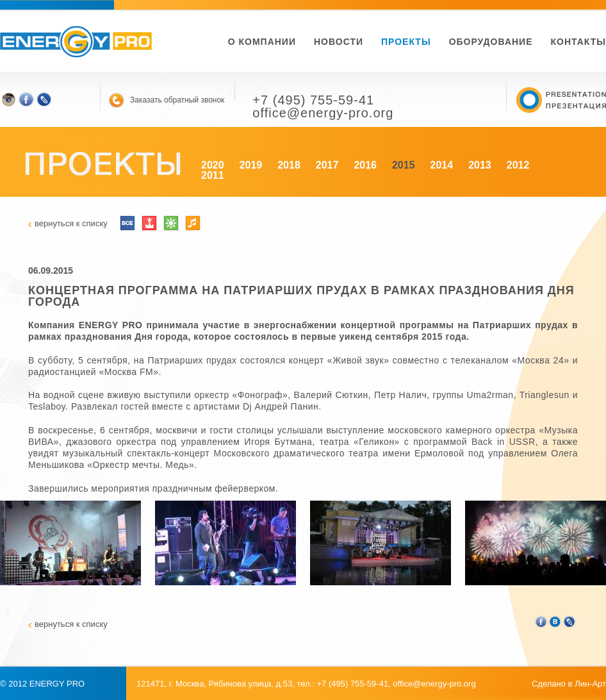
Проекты (406, 42)
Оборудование (491, 42)
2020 (213, 165)
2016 (365, 165)
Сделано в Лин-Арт (569, 684)
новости (339, 42)
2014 (442, 165)
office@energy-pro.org (434, 684)
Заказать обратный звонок (177, 100)
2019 (251, 165)
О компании (262, 42)
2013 (480, 165)
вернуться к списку (71, 223)
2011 (213, 175)
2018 (289, 165)
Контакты (578, 42)
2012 (518, 165)
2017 (327, 165)
